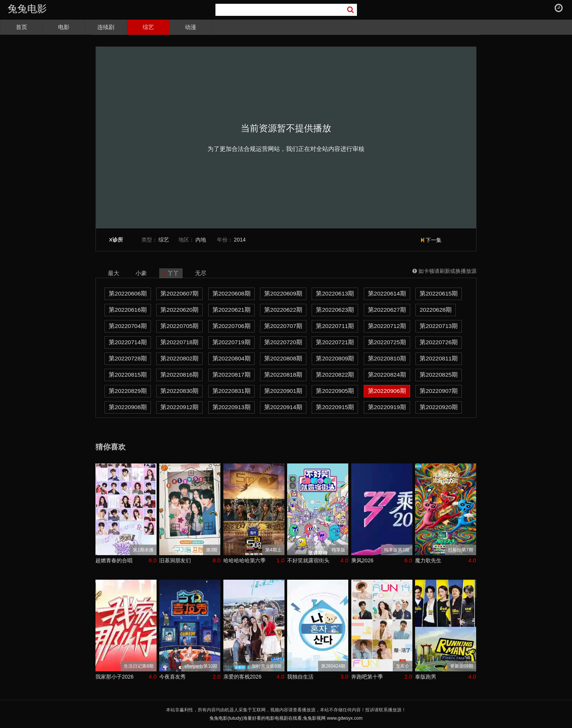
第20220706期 (231, 326)
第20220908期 (128, 407)
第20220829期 (128, 391)
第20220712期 (387, 326)
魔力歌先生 (428, 560)
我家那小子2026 (115, 677)
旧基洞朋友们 (175, 560)
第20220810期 (387, 358)
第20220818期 (283, 375)
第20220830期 (179, 391)
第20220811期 (439, 358)
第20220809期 (335, 358)
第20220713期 (439, 326)
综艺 (148, 27)
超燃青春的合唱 (114, 560)
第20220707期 (283, 326)
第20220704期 (128, 326)
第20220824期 (387, 375)
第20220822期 (335, 375)
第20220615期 (439, 293)
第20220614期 (387, 293)
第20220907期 (439, 391)
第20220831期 (231, 391)
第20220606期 (128, 293)
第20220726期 (439, 342)
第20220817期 (231, 375)
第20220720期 (283, 342)
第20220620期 (179, 310)
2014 (240, 240)
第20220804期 (231, 358)
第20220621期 (231, 310)
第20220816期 (179, 375)
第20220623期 (335, 310)
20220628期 (436, 310)
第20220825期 (439, 375)
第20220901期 (283, 391)
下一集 (431, 240)
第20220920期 (439, 407)
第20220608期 (231, 293)
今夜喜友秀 (172, 677)
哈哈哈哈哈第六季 (244, 560)
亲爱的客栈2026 (242, 677)
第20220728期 (128, 358)
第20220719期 (231, 342)
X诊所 (116, 240)
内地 (201, 240)
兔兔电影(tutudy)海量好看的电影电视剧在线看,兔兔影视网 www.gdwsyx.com (286, 718)
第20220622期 (283, 310)
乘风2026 (362, 560)
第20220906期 (387, 391)
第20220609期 (283, 293)
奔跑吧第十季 (367, 677)
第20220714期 (128, 342)
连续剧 (106, 27)
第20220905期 (335, 391)
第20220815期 (128, 375)
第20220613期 (335, 293)
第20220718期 (179, 342)
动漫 (191, 27)
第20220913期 (231, 407)
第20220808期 (283, 358)
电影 (64, 27)
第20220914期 (283, 407)
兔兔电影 (27, 9)
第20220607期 (179, 293)
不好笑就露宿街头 (308, 560)
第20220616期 (128, 310)
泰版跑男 (426, 677)
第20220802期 (179, 358)
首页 (22, 27)
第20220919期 (387, 407)
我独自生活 (300, 677)
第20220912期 (179, 407)
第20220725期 (387, 342)
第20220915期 (335, 407)
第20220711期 (335, 326)
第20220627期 (387, 310)
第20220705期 (179, 326)
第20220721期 (335, 342)
